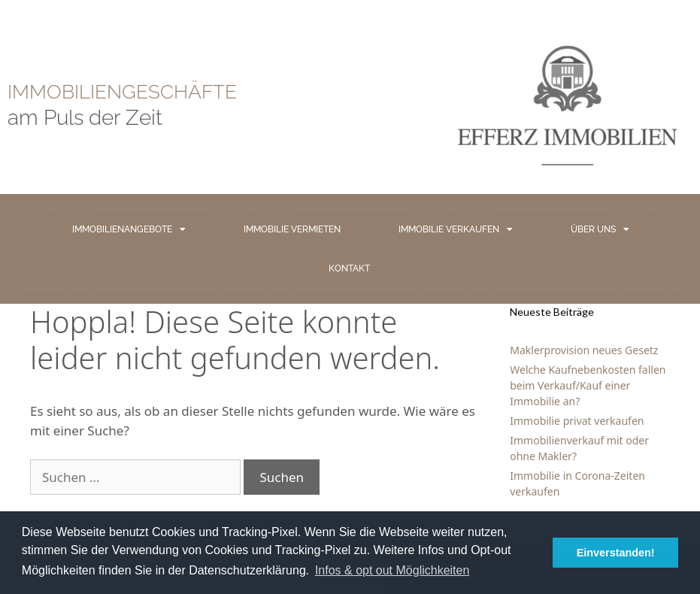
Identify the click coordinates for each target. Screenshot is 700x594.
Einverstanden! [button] (616, 553)
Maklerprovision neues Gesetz (584, 350)
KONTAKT (349, 268)
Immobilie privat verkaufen (577, 421)
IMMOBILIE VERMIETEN (292, 229)
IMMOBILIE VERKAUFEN (456, 229)
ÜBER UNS (600, 229)
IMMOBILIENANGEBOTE (129, 229)
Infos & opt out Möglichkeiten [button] (392, 570)
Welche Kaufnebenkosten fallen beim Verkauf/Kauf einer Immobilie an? (588, 385)
